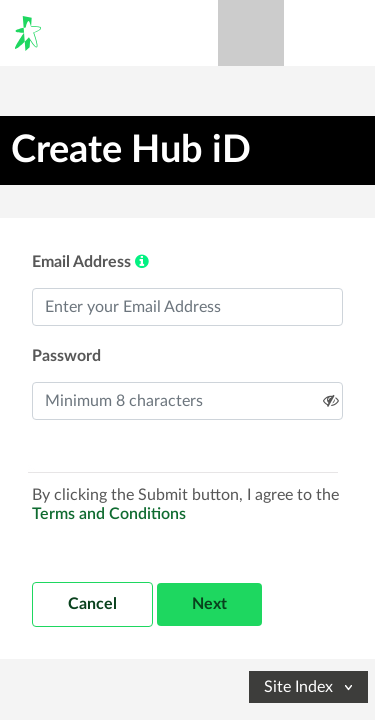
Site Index (310, 687)
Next (209, 604)
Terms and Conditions (109, 514)
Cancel (92, 604)
